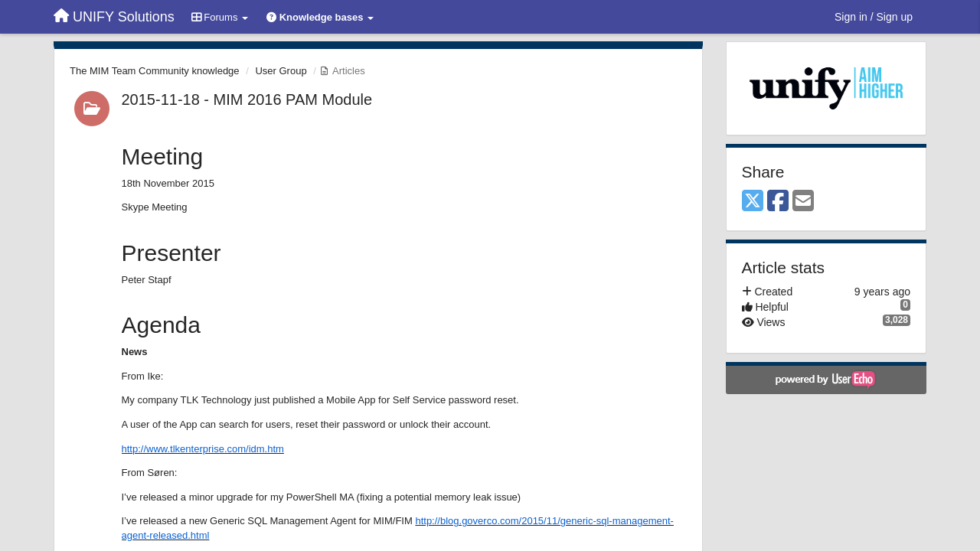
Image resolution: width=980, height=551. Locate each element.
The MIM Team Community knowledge (155, 71)
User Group (281, 71)
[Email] (803, 202)
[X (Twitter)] (753, 202)
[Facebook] (778, 202)
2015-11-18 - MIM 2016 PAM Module (247, 99)
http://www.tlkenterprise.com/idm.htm (203, 449)
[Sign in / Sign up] (874, 17)
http (423, 521)
